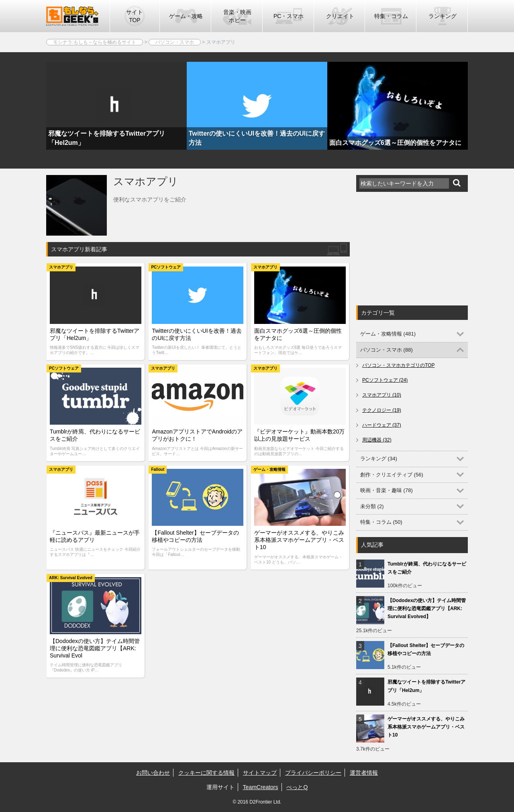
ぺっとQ (297, 787)
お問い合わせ (153, 773)
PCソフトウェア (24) (385, 380)
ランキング (443, 16)
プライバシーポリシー (313, 773)
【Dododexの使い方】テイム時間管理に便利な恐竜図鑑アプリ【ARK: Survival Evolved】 (427, 608)
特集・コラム (391, 16)
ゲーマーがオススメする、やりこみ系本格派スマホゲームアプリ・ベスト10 (426, 727)
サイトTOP (135, 16)
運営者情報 (364, 773)
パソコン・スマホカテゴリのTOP (398, 365)
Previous (32, 133)
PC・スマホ (289, 16)
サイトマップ (260, 773)
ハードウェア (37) (382, 425)
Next (482, 133)
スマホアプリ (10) (382, 395)
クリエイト (340, 16)
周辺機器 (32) (377, 440)
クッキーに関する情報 (206, 773)
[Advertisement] (416, 248)
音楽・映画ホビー (237, 16)
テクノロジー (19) (382, 410)
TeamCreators (261, 787)
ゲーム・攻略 (186, 16)
